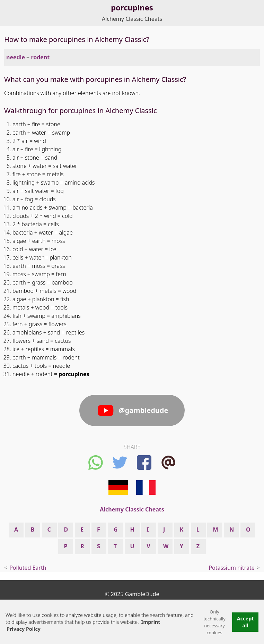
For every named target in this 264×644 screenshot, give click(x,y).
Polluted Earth (28, 568)
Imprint (151, 622)
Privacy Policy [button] (24, 629)
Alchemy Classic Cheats (132, 19)
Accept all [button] (245, 622)
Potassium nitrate (231, 568)
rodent (40, 57)
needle (16, 57)
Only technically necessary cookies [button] (214, 622)
